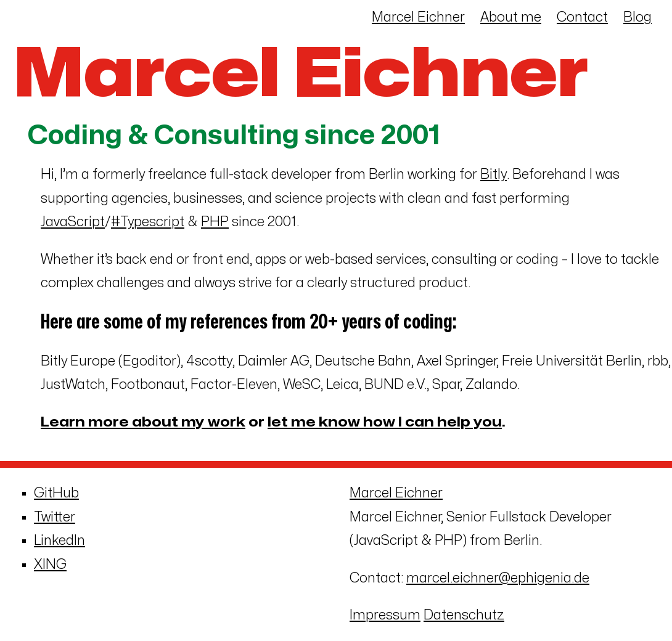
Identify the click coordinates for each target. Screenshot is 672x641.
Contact (582, 17)
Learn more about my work (143, 422)
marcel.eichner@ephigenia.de (498, 578)
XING (50, 565)
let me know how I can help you (385, 422)
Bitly (494, 174)
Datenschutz (464, 615)
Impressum (385, 615)
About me (511, 17)
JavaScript (73, 222)
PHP (215, 222)
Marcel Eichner (418, 17)
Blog (637, 17)
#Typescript (148, 222)
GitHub (56, 493)
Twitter (55, 517)
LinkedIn (59, 541)
